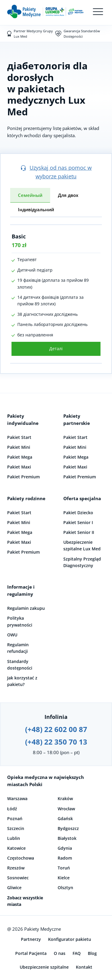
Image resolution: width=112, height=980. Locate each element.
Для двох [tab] (68, 195)
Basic (19, 236)
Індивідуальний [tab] (36, 209)
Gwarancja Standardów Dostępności (82, 34)
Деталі (56, 349)
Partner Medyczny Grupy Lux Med (33, 34)
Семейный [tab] (30, 195)
